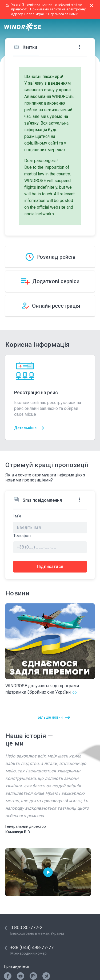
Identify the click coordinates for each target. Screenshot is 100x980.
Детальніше (25, 428)
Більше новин (50, 717)
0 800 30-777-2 (26, 927)
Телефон (22, 536)
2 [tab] (50, 444)
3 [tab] (58, 444)
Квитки (25, 47)
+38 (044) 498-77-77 (32, 947)
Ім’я (17, 516)
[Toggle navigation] (91, 27)
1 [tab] (42, 444)
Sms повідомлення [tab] (38, 500)
